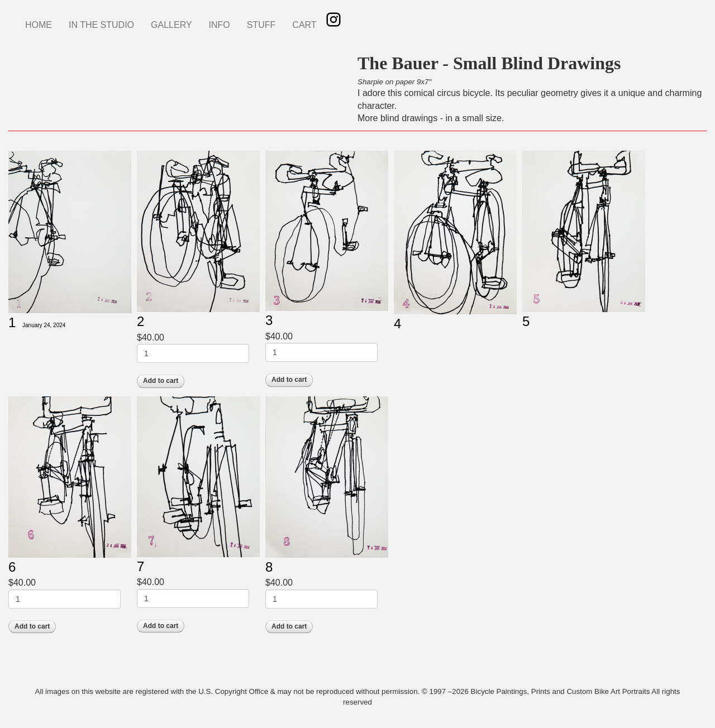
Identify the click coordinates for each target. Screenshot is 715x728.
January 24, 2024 (44, 325)
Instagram (333, 20)
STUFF (261, 25)
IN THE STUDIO (101, 25)
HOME (39, 25)
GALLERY (171, 25)
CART (304, 25)
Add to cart (161, 381)
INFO (220, 25)
